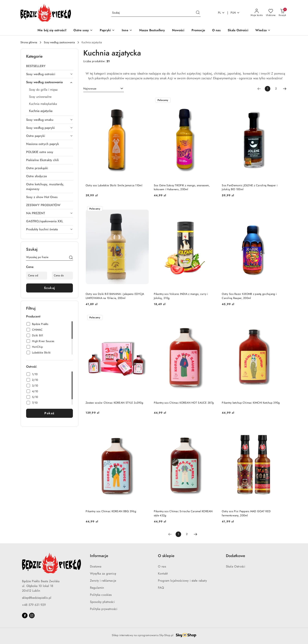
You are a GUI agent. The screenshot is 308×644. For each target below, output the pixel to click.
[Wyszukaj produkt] (156, 13)
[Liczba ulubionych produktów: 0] (271, 13)
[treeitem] (49, 66)
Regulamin (97, 588)
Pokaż (49, 413)
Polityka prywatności (104, 609)
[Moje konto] (257, 13)
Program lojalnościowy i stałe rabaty (182, 581)
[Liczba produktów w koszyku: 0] (282, 13)
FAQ (161, 588)
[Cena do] (62, 276)
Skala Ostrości (236, 566)
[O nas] (216, 31)
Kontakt (163, 574)
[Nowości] (178, 31)
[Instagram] (32, 615)
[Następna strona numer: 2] (285, 89)
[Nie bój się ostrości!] (52, 31)
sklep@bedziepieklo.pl (37, 598)
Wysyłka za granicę (103, 574)
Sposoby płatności (102, 602)
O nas (162, 566)
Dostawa (96, 566)
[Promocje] (198, 31)
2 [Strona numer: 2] (276, 89)
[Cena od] (37, 276)
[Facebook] (25, 615)
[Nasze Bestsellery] (152, 31)
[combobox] (104, 89)
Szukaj (50, 288)
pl (221, 13)
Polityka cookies (101, 595)
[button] (263, 31)
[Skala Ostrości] (238, 31)
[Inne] (127, 31)
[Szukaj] (71, 258)
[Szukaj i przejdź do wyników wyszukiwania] (198, 13)
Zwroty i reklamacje (103, 581)
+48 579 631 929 (34, 605)
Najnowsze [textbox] (90, 89)
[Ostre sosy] (83, 31)
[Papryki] (107, 31)
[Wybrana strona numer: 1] (268, 89)
